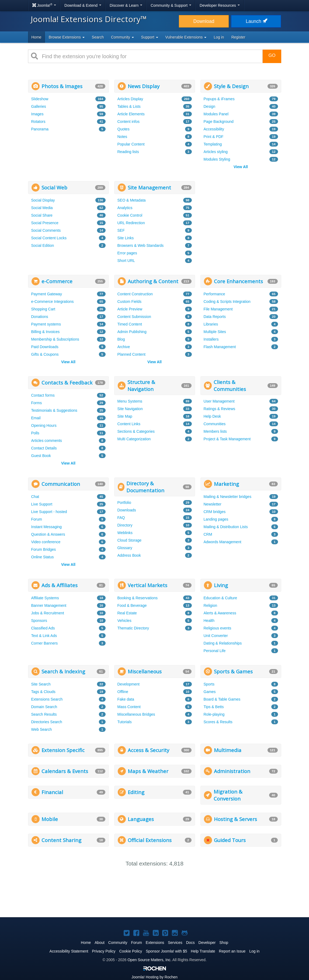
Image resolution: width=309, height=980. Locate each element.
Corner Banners (45, 643)
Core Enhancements (238, 281)
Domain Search (44, 707)
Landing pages (216, 519)
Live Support (42, 504)
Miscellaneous (145, 671)
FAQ (121, 518)
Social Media (42, 208)
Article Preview (130, 309)
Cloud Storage (130, 540)
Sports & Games (233, 671)
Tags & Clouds (43, 692)
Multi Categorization (134, 439)
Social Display (43, 200)
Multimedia (228, 750)
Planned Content (131, 354)
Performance (214, 294)
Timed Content (130, 324)
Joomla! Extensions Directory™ (89, 19)
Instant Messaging (47, 527)
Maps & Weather (148, 771)
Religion (211, 605)
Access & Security (148, 750)
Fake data (126, 699)
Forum (37, 519)
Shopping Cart (43, 309)
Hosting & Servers (235, 819)
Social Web (54, 187)
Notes (122, 137)
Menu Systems (130, 401)
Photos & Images (62, 86)
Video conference (46, 542)
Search (98, 37)
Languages (141, 819)
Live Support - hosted (49, 512)
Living (221, 585)
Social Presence (45, 223)
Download (204, 21)
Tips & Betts (214, 707)
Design (210, 106)
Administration (232, 771)
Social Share (42, 215)
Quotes (124, 129)
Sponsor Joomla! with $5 (166, 951)
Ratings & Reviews (220, 409)
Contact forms (43, 395)
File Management (218, 309)
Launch (256, 21)
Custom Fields (129, 302)
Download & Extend (83, 5)
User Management (219, 401)
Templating (213, 144)
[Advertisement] (241, 215)
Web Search (42, 729)
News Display (144, 86)
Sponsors (39, 621)
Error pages (127, 253)
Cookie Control (130, 215)
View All (241, 167)
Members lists (215, 431)
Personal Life (215, 651)
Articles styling (216, 152)
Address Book (129, 555)
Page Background (219, 122)
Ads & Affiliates (60, 585)
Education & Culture (221, 598)
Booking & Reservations (138, 598)
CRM (208, 534)
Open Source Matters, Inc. (149, 960)
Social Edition (43, 245)
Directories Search (47, 722)
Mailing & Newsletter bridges (228, 497)
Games (210, 692)
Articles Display (130, 99)
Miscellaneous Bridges (136, 714)
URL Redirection (131, 223)
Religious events (218, 628)
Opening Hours (44, 425)
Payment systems (46, 324)
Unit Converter (216, 636)
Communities (215, 424)
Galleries (39, 106)
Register (238, 37)
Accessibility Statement (69, 951)
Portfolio (124, 503)
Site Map (125, 416)
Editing (136, 792)
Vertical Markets (147, 585)
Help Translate (203, 951)
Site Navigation (130, 409)
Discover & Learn (126, 5)
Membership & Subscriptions (55, 339)
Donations (40, 317)
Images (37, 114)
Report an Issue (232, 951)
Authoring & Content (153, 281)
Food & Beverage (132, 605)
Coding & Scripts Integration (227, 302)
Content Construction (135, 294)
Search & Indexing (63, 671)
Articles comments (47, 441)
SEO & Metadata (132, 200)
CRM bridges (215, 512)
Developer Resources (220, 5)
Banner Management (49, 605)
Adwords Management (223, 542)
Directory (125, 525)
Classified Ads (43, 628)
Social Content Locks (49, 238)
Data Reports (215, 317)
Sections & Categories (136, 431)
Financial (52, 792)
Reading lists (128, 152)
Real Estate (127, 613)
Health (209, 621)
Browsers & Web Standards (141, 245)
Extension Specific (63, 750)
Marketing (226, 484)
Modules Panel (216, 114)
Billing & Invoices (46, 332)
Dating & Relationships (223, 643)
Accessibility (214, 129)
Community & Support (171, 5)
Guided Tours (230, 840)
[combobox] (150, 56)
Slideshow (40, 99)
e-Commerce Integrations (53, 302)
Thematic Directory (133, 628)
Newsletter (213, 504)
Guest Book (41, 456)
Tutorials (125, 722)
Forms (37, 403)
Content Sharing (61, 840)
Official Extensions (150, 840)
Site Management (149, 187)
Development (129, 684)
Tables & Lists (129, 106)
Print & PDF (214, 137)
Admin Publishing (132, 332)
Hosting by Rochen (154, 977)
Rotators (38, 122)
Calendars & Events (65, 771)
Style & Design (231, 86)
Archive (124, 347)
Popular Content (131, 144)
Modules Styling (217, 159)
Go (272, 55)
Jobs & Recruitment (48, 613)
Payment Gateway (47, 294)
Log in (219, 37)
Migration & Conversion (228, 795)
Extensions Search (47, 699)
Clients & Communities (230, 385)
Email (36, 418)
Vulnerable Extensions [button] (186, 37)
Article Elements (131, 114)
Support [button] (150, 37)
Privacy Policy (104, 951)
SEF (121, 230)
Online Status (43, 557)
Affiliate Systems (45, 598)
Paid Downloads (45, 347)
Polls (35, 433)
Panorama (40, 129)
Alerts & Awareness (220, 613)
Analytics (125, 208)
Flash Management (220, 347)
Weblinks (125, 533)
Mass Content (129, 707)
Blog (121, 339)
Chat (35, 497)
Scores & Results (218, 722)
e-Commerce (57, 281)
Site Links (126, 238)
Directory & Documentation (145, 487)
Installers (211, 339)
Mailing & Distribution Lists (226, 527)
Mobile (50, 819)
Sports (209, 684)
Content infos (129, 122)
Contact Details (44, 448)
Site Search (41, 684)
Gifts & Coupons (45, 354)
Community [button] (122, 37)
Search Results (44, 714)
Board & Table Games (222, 699)
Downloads (127, 510)
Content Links (129, 424)
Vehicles (124, 621)
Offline (123, 692)
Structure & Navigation (141, 385)
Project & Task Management (227, 439)
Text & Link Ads (44, 636)
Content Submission (134, 317)
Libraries (211, 324)
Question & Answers (48, 534)
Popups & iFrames (219, 99)
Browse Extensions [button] (67, 37)
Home (37, 37)
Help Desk (212, 416)
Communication (61, 484)
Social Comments (46, 230)
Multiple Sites (215, 332)
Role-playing (214, 714)
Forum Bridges (44, 549)
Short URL (126, 261)
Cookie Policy (131, 951)
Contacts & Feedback (67, 382)
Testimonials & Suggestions (54, 410)
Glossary (125, 548)
